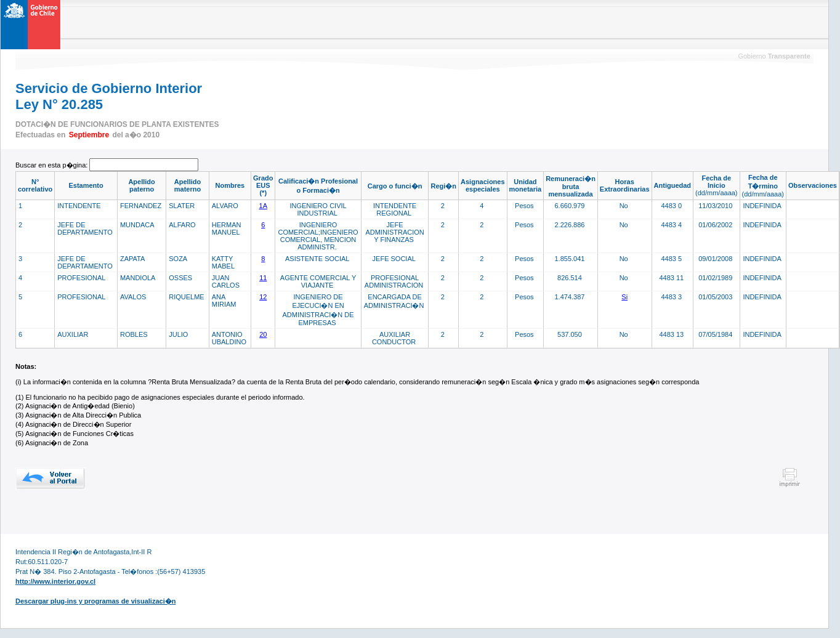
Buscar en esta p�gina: (52, 165)
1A (263, 206)
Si (624, 297)
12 (263, 297)
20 (263, 334)
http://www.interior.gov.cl (55, 581)
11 (263, 278)
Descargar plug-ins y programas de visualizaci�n (95, 601)
